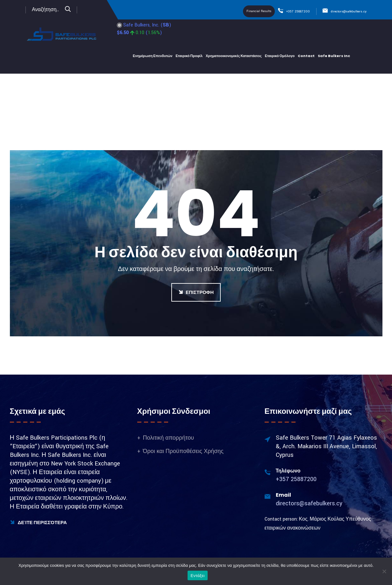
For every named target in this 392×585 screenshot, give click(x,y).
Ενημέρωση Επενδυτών (153, 56)
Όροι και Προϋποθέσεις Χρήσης (183, 451)
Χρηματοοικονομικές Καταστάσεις (234, 56)
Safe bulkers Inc (334, 56)
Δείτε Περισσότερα (38, 522)
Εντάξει (198, 576)
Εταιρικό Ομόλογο (280, 56)
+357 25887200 (298, 11)
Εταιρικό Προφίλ (189, 56)
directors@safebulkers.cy (349, 11)
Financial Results (259, 11)
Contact (306, 56)
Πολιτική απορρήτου (169, 438)
